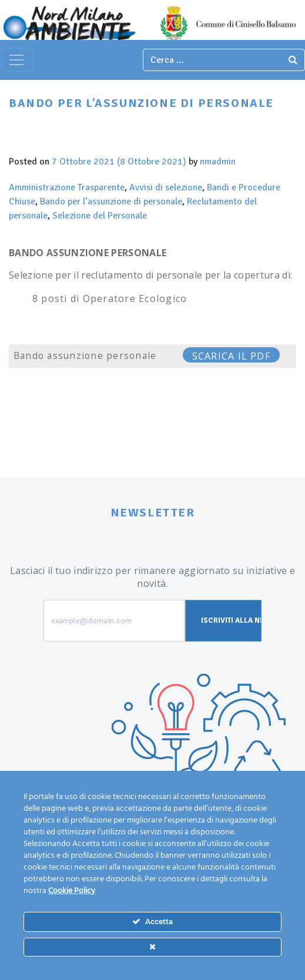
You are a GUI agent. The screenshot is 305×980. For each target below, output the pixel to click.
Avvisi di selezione (166, 187)
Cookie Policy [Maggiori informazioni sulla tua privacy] (72, 891)
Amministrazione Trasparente (67, 187)
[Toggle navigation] (16, 60)
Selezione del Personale (100, 216)
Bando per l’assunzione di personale (111, 202)
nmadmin (218, 162)
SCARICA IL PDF (231, 356)
